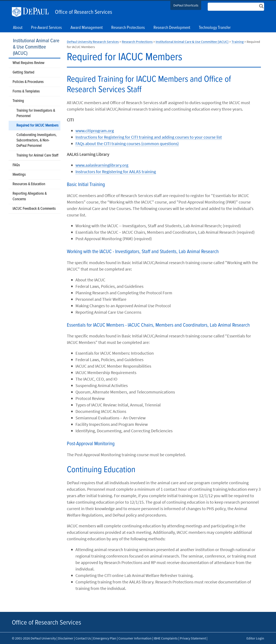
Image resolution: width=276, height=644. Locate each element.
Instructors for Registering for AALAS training (116, 172)
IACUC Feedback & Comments (34, 209)
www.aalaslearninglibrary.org (102, 165)
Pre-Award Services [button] (46, 28)
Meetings (19, 175)
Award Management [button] (87, 28)
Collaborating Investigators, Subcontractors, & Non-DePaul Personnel (36, 140)
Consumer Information (135, 638)
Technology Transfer (215, 28)
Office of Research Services (84, 12)
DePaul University (32, 12)
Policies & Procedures (28, 82)
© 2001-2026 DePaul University (34, 638)
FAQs (16, 165)
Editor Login (255, 638)
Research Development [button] (172, 28)
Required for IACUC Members (37, 126)
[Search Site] (236, 7)
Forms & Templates (26, 92)
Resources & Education (29, 184)
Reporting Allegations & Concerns (30, 196)
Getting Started (23, 73)
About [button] (18, 28)
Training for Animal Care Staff (37, 156)
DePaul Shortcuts (186, 5)
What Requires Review (28, 63)
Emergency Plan (105, 638)
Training (18, 101)
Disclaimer (66, 638)
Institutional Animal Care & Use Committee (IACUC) (36, 47)
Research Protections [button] (128, 28)
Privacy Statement (193, 638)
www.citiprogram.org (95, 131)
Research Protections (137, 42)
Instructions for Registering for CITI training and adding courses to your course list (149, 137)
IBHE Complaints (166, 638)
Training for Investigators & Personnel (36, 113)
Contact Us (83, 638)
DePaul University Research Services (93, 42)
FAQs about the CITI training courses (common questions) (127, 143)
